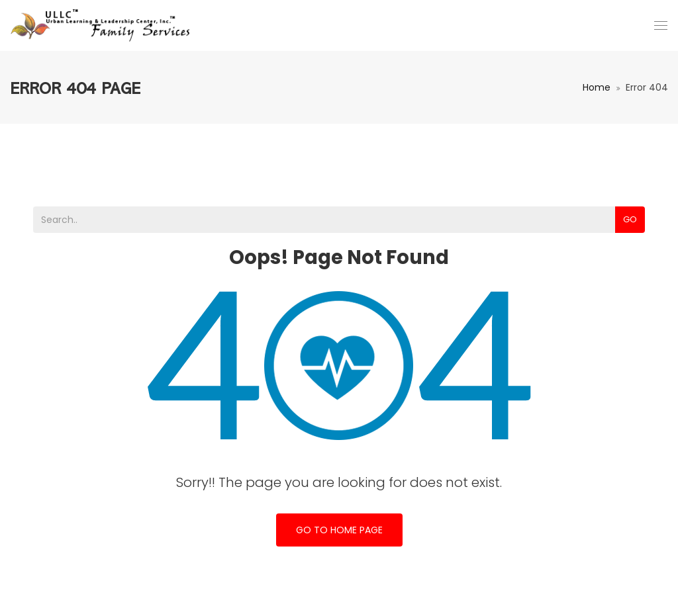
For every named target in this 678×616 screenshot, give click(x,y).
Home (597, 87)
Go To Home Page (339, 530)
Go (630, 219)
